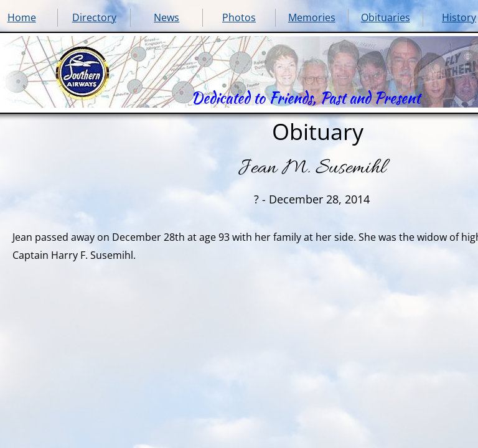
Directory (94, 17)
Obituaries (386, 17)
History (459, 17)
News (166, 17)
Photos (239, 17)
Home (22, 17)
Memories (312, 17)
